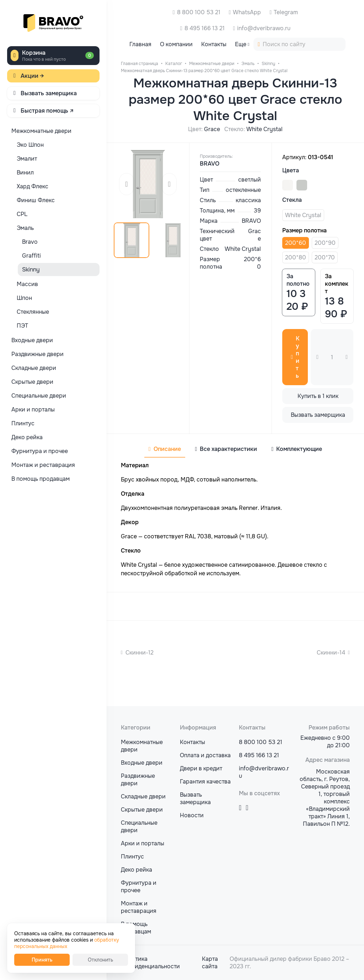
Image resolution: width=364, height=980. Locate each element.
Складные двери (143, 796)
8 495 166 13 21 (205, 28)
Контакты (192, 742)
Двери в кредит (201, 768)
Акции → (32, 76)
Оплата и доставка (205, 755)
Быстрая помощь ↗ (47, 111)
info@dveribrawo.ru (264, 28)
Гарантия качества (205, 782)
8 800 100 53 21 (199, 12)
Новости (192, 815)
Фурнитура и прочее (139, 887)
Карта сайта (210, 963)
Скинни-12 (140, 653)
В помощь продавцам (136, 928)
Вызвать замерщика (49, 93)
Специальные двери (139, 826)
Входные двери (142, 763)
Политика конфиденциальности (150, 963)
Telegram (286, 12)
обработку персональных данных (67, 943)
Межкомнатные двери (142, 746)
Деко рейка (136, 870)
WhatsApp (247, 12)
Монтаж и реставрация (139, 907)
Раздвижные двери (138, 780)
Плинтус (132, 857)
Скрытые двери (142, 810)
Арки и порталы (143, 843)
